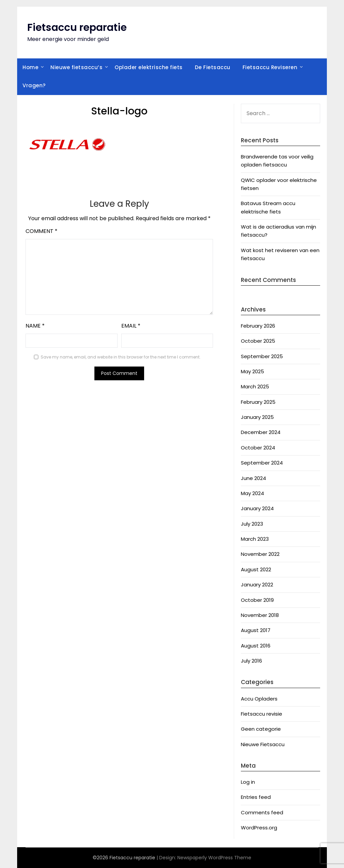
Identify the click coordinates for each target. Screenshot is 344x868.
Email (131, 326)
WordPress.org (259, 828)
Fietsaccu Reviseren (270, 67)
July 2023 (252, 524)
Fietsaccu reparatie (77, 28)
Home (30, 67)
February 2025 (258, 402)
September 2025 (262, 356)
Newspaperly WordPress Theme (214, 858)
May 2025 (252, 371)
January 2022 (257, 585)
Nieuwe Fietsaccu (263, 744)
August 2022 (256, 569)
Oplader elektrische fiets (149, 67)
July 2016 (251, 661)
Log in (248, 782)
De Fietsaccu (213, 67)
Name (35, 326)
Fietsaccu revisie (262, 714)
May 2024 (252, 493)
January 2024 (257, 508)
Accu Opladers (259, 699)
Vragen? (34, 85)
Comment (41, 231)
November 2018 (260, 615)
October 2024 (258, 448)
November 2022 (260, 554)
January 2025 (257, 417)
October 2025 (258, 341)
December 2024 (261, 432)
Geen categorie (261, 729)
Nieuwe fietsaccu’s (76, 67)
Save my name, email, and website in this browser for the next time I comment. (121, 357)
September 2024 (262, 463)
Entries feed (256, 797)
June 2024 (253, 478)
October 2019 (257, 600)
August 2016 (256, 646)
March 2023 (255, 539)
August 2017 (256, 630)
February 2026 (258, 326)
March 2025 (255, 387)
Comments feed (262, 812)
